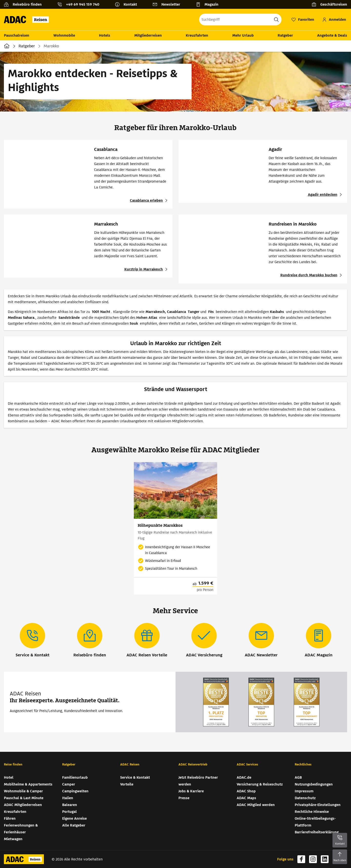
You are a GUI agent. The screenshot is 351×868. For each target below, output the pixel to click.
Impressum (304, 791)
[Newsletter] (168, 4)
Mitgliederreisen (148, 35)
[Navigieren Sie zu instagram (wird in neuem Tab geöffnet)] (313, 859)
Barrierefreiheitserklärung (317, 832)
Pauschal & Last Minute (24, 798)
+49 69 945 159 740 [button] (83, 4)
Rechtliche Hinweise (312, 812)
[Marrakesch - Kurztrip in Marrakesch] (146, 269)
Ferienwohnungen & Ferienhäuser (21, 829)
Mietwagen (13, 839)
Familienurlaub (75, 777)
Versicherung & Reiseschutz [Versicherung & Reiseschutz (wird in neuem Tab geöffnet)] (260, 784)
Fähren (10, 818)
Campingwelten (75, 791)
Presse (184, 798)
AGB (298, 777)
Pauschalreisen (17, 35)
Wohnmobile (64, 35)
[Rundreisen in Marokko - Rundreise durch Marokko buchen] (312, 275)
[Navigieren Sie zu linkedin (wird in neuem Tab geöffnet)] (325, 859)
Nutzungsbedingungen (314, 784)
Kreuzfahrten (197, 35)
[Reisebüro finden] (25, 4)
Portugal (69, 812)
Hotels (105, 35)
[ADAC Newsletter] (261, 641)
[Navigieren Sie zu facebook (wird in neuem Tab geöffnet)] (301, 859)
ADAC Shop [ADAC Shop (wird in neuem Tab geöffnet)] (246, 791)
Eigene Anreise (74, 818)
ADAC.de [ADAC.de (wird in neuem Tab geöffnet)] (244, 777)
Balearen (70, 805)
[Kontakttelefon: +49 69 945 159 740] (80, 4)
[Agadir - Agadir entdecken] (326, 195)
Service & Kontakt (135, 777)
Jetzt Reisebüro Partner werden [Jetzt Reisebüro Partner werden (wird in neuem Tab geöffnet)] (198, 781)
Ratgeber (285, 35)
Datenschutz (305, 798)
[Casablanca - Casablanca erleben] (149, 200)
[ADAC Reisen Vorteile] (147, 641)
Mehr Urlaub (243, 35)
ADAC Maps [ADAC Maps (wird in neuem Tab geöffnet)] (246, 798)
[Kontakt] (128, 4)
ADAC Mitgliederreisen (23, 805)
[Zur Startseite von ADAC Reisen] (28, 20)
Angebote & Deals (332, 35)
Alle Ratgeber (74, 825)
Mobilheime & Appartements (28, 784)
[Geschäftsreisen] (329, 4)
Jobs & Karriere (191, 791)
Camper (69, 784)
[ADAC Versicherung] (204, 641)
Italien (68, 798)
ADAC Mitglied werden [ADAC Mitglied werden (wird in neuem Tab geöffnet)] (256, 805)
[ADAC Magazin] (319, 641)
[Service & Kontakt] (33, 641)
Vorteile (127, 784)
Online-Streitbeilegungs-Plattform (315, 822)
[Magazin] (209, 4)
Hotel (9, 777)
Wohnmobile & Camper (23, 791)
